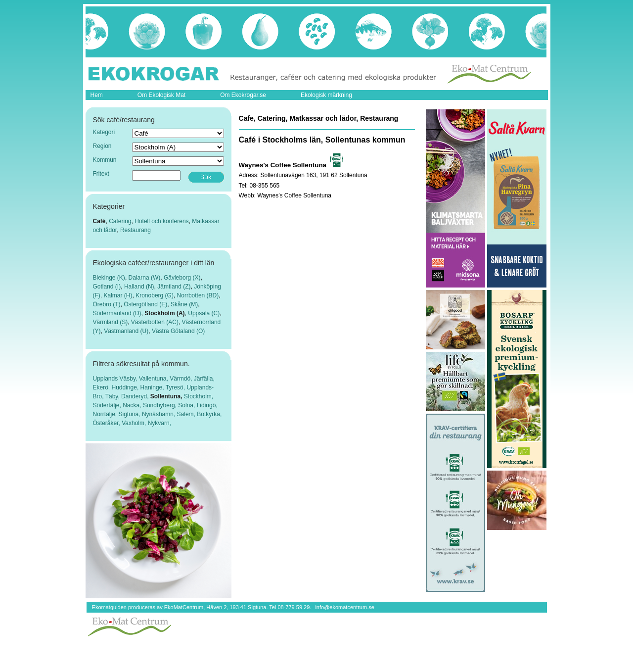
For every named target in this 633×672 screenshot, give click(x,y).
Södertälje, (108, 405)
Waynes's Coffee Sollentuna (294, 195)
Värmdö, (182, 379)
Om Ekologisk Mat (161, 95)
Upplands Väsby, (116, 379)
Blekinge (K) (109, 278)
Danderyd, (136, 396)
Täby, (113, 396)
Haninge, (153, 387)
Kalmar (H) (118, 295)
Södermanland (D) (117, 313)
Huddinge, (126, 387)
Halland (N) (139, 287)
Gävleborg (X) (182, 278)
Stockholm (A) (164, 313)
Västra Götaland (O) (178, 331)
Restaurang (136, 230)
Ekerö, (102, 387)
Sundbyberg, (160, 405)
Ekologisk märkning (326, 95)
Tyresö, (176, 387)
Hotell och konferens (161, 221)
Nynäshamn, (159, 414)
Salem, (187, 414)
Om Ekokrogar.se (243, 95)
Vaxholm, (135, 423)
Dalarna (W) (145, 278)
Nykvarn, (159, 423)
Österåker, (108, 423)
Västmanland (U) (126, 331)
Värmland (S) (111, 322)
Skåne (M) (184, 304)
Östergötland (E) (145, 304)
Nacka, (133, 405)
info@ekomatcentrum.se (344, 607)
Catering (120, 221)
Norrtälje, (106, 414)
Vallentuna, (155, 379)
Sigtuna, (130, 414)
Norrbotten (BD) (198, 295)
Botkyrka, (209, 414)
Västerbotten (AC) (155, 322)
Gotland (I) (107, 287)
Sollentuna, (167, 396)
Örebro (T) (107, 304)
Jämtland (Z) (174, 287)
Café (99, 221)
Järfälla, (204, 379)
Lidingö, (207, 405)
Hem (97, 95)
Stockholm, (199, 396)
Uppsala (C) (204, 313)
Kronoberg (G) (155, 295)
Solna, (187, 405)
